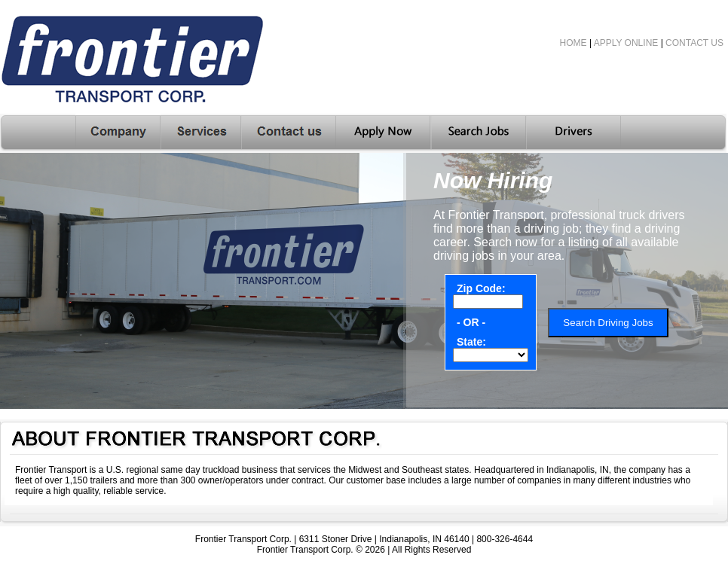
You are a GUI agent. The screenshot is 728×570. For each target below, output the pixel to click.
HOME (574, 43)
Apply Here (384, 133)
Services (201, 133)
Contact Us (289, 133)
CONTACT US (694, 43)
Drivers (574, 133)
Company (118, 133)
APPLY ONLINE (626, 43)
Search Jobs (479, 133)
